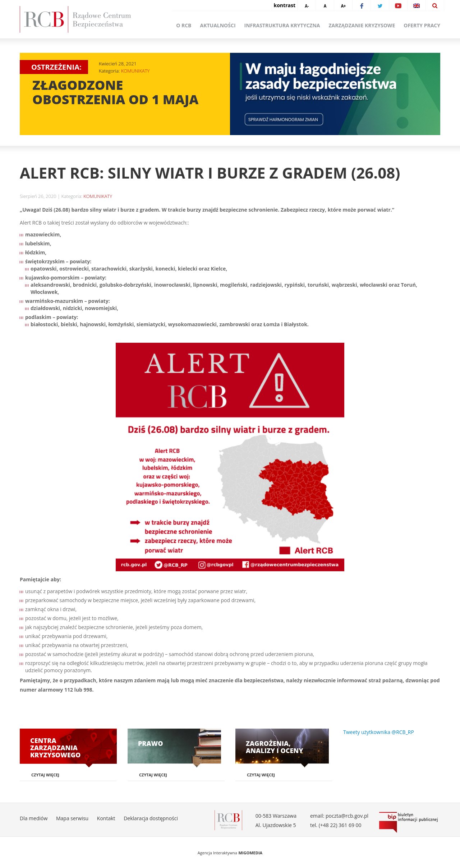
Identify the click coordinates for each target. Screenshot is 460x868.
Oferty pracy (422, 25)
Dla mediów (34, 818)
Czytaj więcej (45, 775)
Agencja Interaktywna (217, 853)
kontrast (285, 5)
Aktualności (218, 25)
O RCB (184, 25)
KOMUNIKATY (135, 71)
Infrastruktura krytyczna (282, 25)
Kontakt (106, 818)
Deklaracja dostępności (151, 818)
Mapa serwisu (72, 818)
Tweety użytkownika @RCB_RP (379, 732)
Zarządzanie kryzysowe (362, 25)
